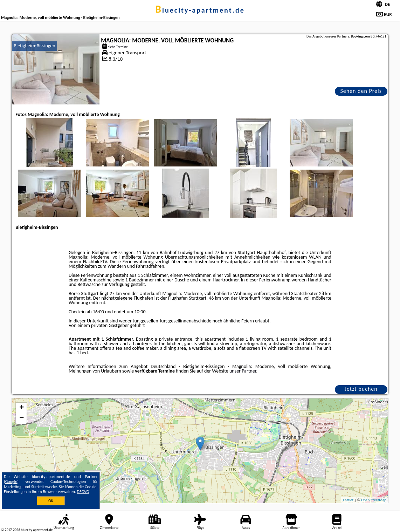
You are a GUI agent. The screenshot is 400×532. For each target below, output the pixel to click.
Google (11, 482)
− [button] (22, 418)
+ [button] (22, 408)
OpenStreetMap (374, 500)
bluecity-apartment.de (200, 10)
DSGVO (83, 492)
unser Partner (243, 371)
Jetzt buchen (361, 389)
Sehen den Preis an (361, 92)
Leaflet (348, 500)
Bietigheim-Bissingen (34, 46)
